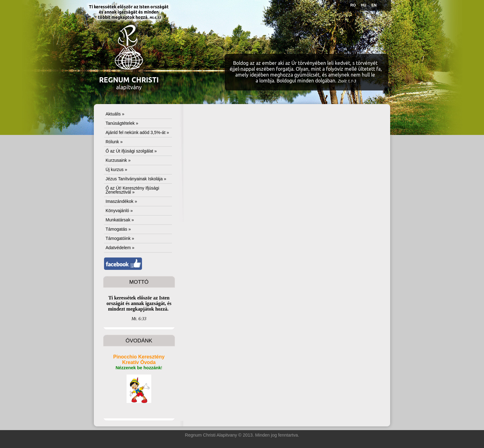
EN (374, 5)
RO (353, 5)
